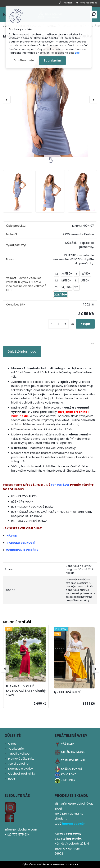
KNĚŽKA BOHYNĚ (72, 769)
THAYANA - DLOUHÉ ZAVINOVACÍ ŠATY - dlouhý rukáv (26, 691)
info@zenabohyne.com (21, 830)
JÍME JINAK (68, 780)
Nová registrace (88, 3)
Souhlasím (52, 60)
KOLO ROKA (69, 774)
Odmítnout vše (24, 60)
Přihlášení (68, 3)
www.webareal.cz (66, 864)
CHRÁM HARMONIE (73, 752)
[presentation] (7, 100)
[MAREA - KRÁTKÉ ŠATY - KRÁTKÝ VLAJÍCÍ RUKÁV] (50, 100)
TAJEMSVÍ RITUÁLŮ (73, 760)
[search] (93, 14)
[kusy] (59, 324)
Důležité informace (22, 352)
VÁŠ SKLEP (67, 744)
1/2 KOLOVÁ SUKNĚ (68, 692)
